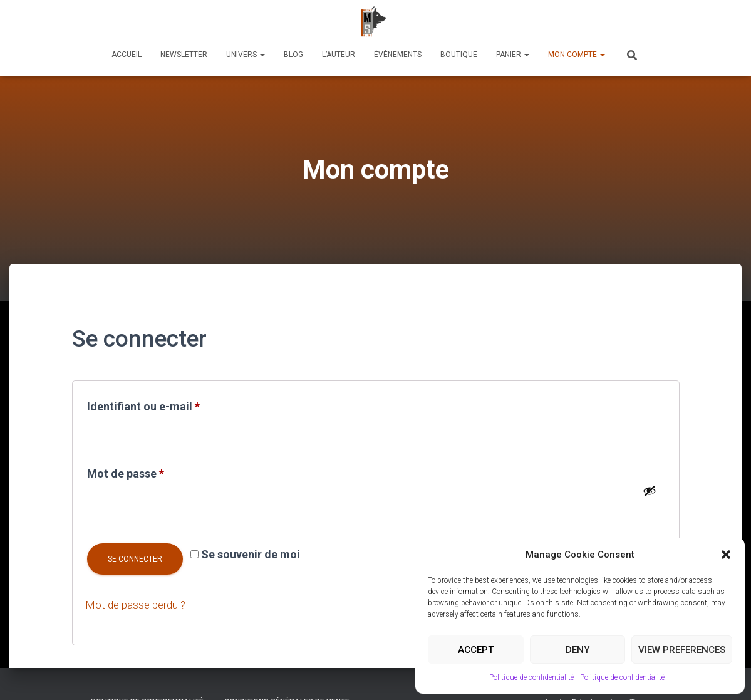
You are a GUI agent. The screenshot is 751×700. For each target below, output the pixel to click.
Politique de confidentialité (531, 677)
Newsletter (184, 55)
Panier (513, 55)
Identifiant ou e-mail (173, 404)
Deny (577, 650)
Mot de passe (155, 471)
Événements (398, 55)
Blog (293, 55)
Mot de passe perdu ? (138, 604)
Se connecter (135, 559)
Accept (476, 650)
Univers (246, 55)
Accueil (127, 55)
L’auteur (339, 55)
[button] (726, 555)
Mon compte (577, 55)
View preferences (682, 650)
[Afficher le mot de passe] (650, 491)
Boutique (459, 55)
